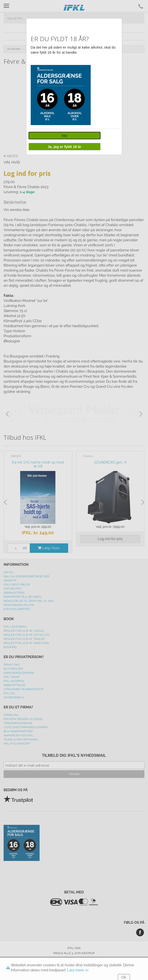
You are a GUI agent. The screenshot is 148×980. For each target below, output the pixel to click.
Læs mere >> (78, 970)
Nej (64, 136)
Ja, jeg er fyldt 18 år (64, 147)
